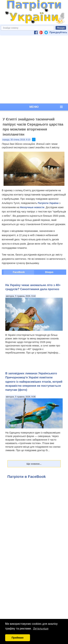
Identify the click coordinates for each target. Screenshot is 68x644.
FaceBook (19, 272)
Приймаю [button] (18, 638)
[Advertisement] (33, 69)
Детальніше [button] (41, 629)
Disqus (49, 272)
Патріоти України (48, 203)
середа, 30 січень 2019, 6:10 (16, 140)
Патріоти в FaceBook (27, 477)
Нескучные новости (32, 207)
